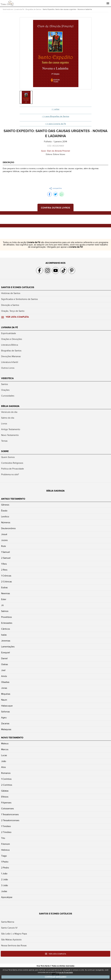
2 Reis (4, 570)
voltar (57, 109)
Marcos (5, 749)
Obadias (5, 682)
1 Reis (4, 564)
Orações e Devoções (12, 339)
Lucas (4, 755)
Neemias (6, 593)
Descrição (8, 162)
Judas (4, 891)
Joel (3, 670)
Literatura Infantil (10, 362)
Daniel (4, 658)
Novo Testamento (10, 435)
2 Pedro (5, 868)
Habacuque (7, 706)
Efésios (5, 797)
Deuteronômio (8, 528)
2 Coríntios (7, 785)
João (4, 761)
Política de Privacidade (12, 469)
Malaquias (6, 729)
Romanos (6, 773)
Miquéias (6, 694)
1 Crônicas (6, 576)
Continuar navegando (56, 977)
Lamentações (8, 647)
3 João (5, 885)
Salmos (5, 611)
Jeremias (6, 641)
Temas (4, 441)
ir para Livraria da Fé (56, 124)
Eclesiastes (7, 623)
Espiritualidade (9, 333)
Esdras (4, 588)
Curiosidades (8, 396)
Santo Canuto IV (9, 928)
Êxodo (4, 511)
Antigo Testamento (11, 429)
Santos (5, 384)
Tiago (4, 856)
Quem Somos (8, 457)
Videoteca (7, 378)
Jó (2, 605)
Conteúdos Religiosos (12, 463)
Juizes (4, 540)
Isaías (4, 635)
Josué (4, 534)
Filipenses (6, 803)
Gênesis (5, 505)
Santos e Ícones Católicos (18, 287)
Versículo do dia (9, 412)
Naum (4, 700)
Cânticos (6, 629)
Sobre (5, 451)
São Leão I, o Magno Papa (14, 934)
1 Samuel (6, 552)
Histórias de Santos (11, 293)
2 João (5, 880)
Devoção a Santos (10, 305)
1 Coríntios (6, 779)
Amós (4, 676)
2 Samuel (6, 558)
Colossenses (7, 809)
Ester (4, 599)
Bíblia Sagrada (10, 406)
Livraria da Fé (19, 9)
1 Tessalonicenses (10, 814)
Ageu (4, 718)
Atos (3, 767)
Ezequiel (6, 653)
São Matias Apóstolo (11, 940)
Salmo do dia (8, 418)
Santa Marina (8, 922)
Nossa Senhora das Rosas (14, 946)
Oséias (5, 664)
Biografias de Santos (33, 9)
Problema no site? (10, 475)
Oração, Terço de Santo (13, 311)
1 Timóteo (6, 826)
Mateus (5, 744)
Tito (3, 838)
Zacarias (5, 724)
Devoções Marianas (11, 356)
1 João (4, 874)
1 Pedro (5, 862)
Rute (4, 546)
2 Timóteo (6, 832)
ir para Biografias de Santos (56, 116)
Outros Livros (8, 368)
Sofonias (5, 712)
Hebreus (5, 850)
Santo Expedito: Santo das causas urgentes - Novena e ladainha (67, 9)
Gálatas (5, 791)
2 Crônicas (6, 582)
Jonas (4, 688)
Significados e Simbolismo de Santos (19, 299)
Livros (4, 424)
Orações (5, 390)
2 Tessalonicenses (10, 820)
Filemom (6, 844)
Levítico (5, 517)
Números (6, 523)
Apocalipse (7, 897)
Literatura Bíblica (10, 345)
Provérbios (6, 617)
